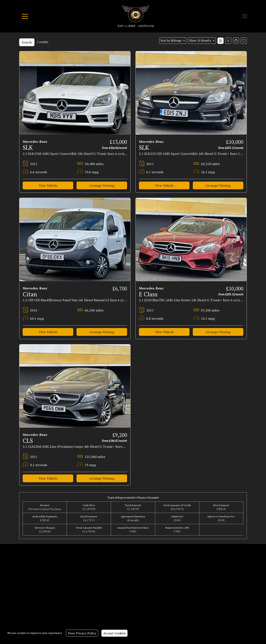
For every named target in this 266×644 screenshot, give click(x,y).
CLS (28, 441)
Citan (30, 294)
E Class (148, 294)
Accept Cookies (114, 633)
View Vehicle (48, 185)
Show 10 (201, 41)
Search (27, 42)
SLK (28, 147)
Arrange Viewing (102, 185)
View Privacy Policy (82, 633)
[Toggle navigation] (25, 16)
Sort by (172, 41)
